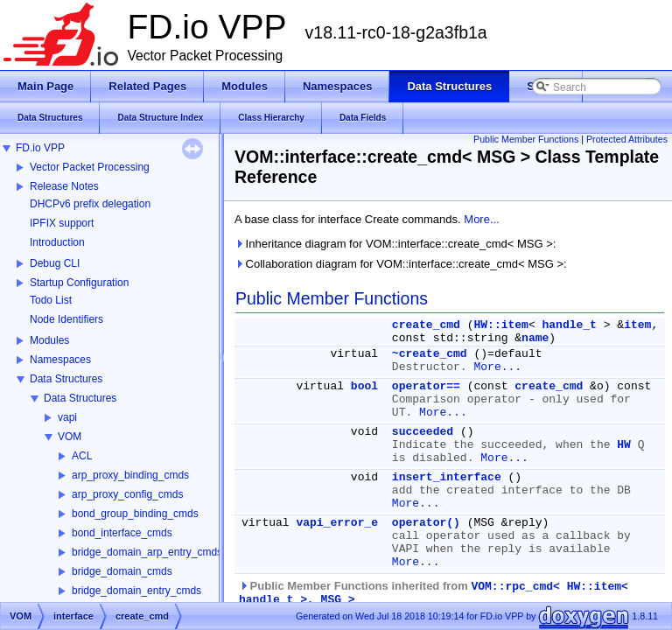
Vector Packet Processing (90, 167)
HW (624, 445)
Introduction (57, 242)
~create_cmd (430, 354)
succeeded (423, 432)
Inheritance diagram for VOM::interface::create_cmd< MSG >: (395, 244)
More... (481, 219)
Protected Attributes (627, 139)
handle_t (570, 325)
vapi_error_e (337, 523)
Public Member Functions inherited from (434, 593)
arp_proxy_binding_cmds (130, 475)
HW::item (500, 325)
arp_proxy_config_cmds (127, 494)
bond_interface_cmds (122, 533)
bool (364, 386)
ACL (82, 456)
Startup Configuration (79, 283)
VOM (70, 437)
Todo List (51, 300)
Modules (49, 340)
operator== (426, 386)
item (637, 325)
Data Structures (66, 379)
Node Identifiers (66, 319)
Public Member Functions (526, 139)
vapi (67, 417)
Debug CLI (55, 263)
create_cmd (426, 325)
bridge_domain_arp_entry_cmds (147, 552)
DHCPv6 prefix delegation (90, 204)
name (535, 338)
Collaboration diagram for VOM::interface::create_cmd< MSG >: (401, 264)
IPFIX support (62, 223)
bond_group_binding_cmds (135, 514)
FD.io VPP (40, 148)
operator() (426, 523)
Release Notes (64, 186)
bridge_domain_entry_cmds (136, 591)
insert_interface (447, 477)
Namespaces (60, 360)
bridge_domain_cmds (122, 571)
